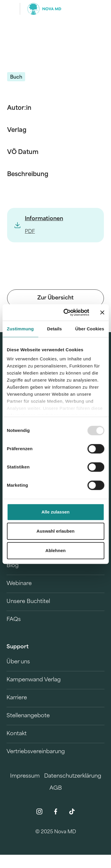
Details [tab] (54, 329)
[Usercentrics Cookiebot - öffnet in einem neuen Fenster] (66, 312)
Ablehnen (55, 550)
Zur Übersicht (55, 298)
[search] (96, 9)
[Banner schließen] (102, 312)
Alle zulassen (55, 512)
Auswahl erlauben (55, 531)
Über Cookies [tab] (90, 329)
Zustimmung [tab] (20, 329)
